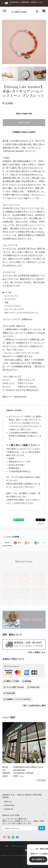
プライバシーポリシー (18, 846)
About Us (8, 802)
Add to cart (24, 123)
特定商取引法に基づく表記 (37, 846)
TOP (7, 846)
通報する (41, 524)
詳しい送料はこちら (38, 652)
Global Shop (9, 805)
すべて (7, 543)
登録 (42, 828)
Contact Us (9, 809)
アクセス (42, 780)
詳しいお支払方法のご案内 (35, 706)
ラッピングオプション (25, 426)
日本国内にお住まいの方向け (24, 132)
